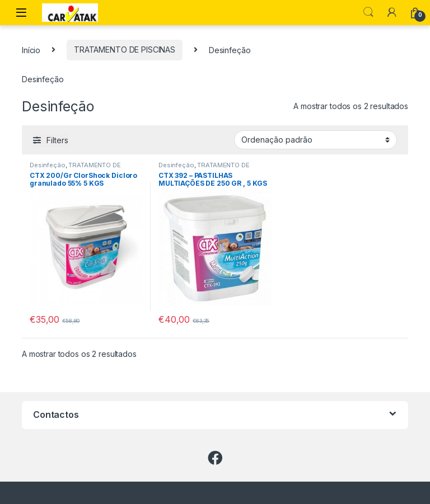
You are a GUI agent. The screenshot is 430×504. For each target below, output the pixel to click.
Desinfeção (48, 165)
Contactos (56, 414)
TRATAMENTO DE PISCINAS (125, 50)
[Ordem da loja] (316, 140)
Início (31, 50)
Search (368, 12)
